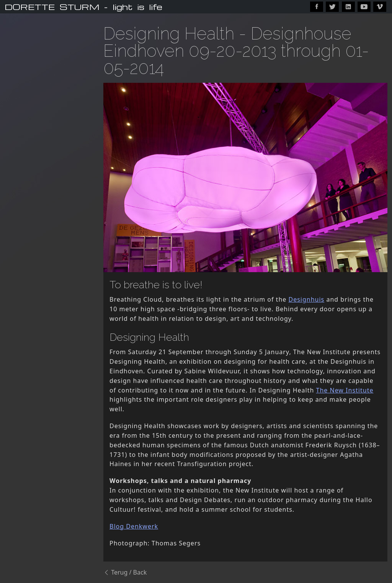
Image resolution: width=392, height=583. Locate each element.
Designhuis (306, 299)
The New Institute (345, 390)
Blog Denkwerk (134, 526)
